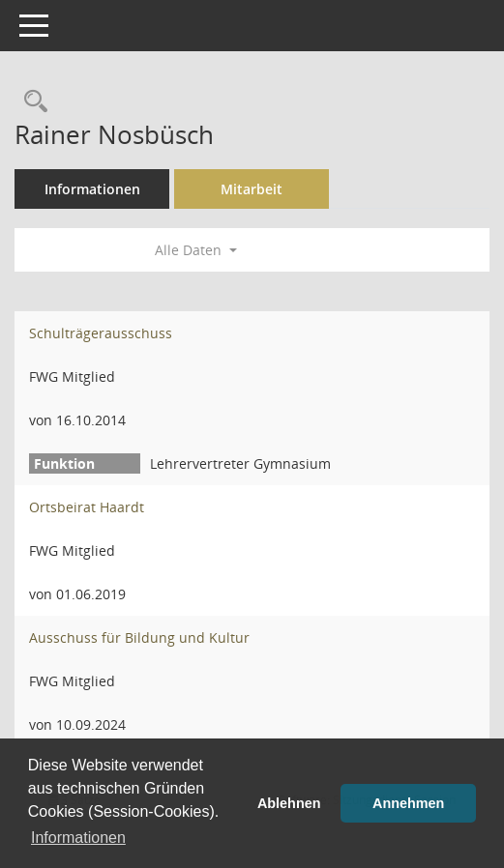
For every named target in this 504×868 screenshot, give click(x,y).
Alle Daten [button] (196, 250)
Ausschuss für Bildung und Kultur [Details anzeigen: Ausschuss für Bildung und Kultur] (139, 637)
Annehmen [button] (408, 803)
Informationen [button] (78, 838)
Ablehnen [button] (289, 803)
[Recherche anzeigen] (31, 102)
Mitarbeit (252, 189)
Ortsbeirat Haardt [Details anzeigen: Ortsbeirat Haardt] (87, 507)
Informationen (92, 189)
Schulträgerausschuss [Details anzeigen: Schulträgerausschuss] (101, 333)
